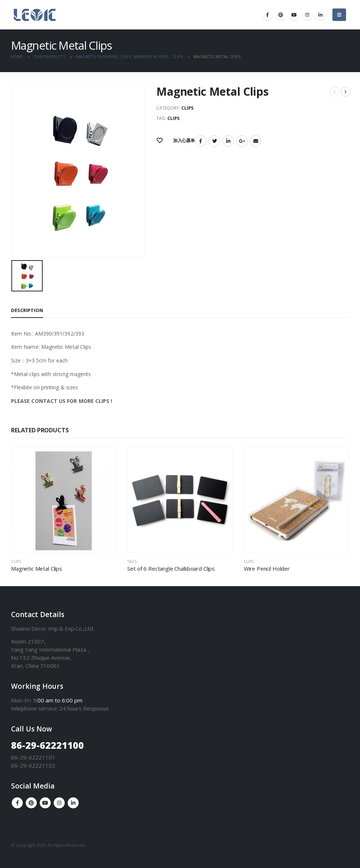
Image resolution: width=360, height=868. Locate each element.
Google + (242, 141)
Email (256, 141)
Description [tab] (27, 310)
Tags (132, 561)
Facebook (201, 141)
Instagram (59, 803)
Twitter (214, 141)
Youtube (45, 803)
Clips (187, 108)
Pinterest (31, 803)
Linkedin (73, 803)
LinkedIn (228, 141)
